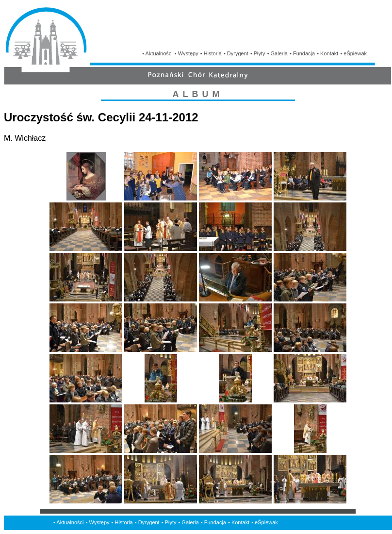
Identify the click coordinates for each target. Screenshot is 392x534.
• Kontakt (327, 53)
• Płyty (258, 53)
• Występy (187, 53)
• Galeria (278, 53)
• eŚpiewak (353, 53)
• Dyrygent (236, 53)
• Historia (211, 53)
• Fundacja (302, 53)
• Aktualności (157, 53)
